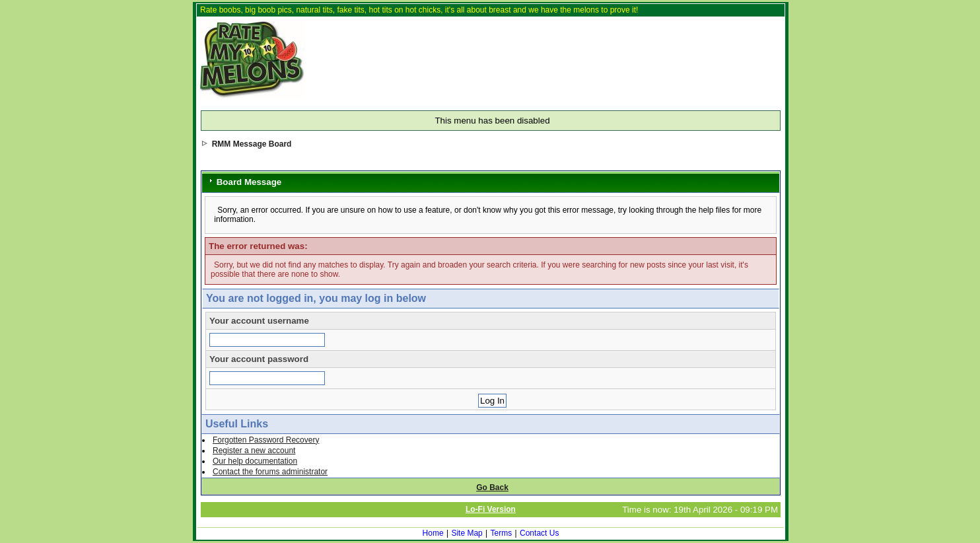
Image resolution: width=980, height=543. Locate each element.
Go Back (492, 488)
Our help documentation (255, 461)
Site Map (467, 533)
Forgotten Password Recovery (266, 440)
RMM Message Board (252, 144)
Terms (502, 533)
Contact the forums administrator (270, 472)
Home (433, 533)
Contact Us (539, 533)
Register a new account (254, 451)
